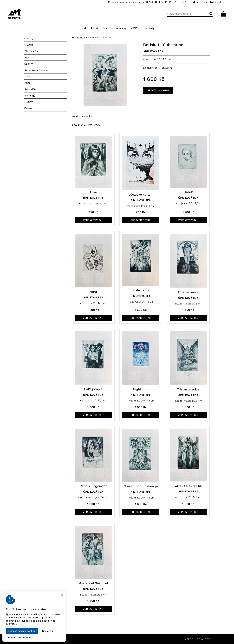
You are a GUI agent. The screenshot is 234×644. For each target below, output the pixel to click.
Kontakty (149, 28)
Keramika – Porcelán (37, 70)
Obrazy (29, 39)
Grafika (29, 45)
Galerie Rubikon (57, 639)
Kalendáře (30, 89)
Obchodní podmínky (115, 28)
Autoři (94, 28)
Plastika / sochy (34, 51)
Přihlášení (200, 2)
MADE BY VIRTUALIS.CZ (197, 639)
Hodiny (29, 102)
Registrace (218, 2)
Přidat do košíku (158, 91)
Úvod (83, 28)
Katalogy (30, 95)
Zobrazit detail (93, 220)
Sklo (27, 58)
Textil (27, 76)
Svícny (28, 108)
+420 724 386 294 (153, 2)
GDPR (135, 28)
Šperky (29, 64)
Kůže (27, 83)
